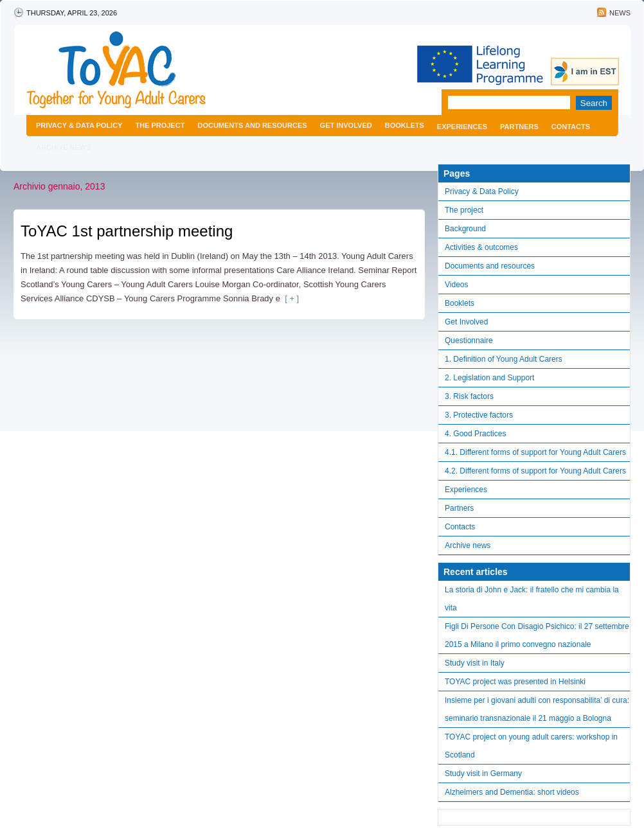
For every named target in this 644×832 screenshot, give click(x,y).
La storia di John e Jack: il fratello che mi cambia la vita (532, 599)
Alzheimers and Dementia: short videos (512, 792)
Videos (456, 285)
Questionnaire (469, 341)
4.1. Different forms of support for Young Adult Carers (535, 452)
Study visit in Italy (475, 663)
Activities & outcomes (481, 247)
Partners (519, 127)
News (620, 13)
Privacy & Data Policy (79, 125)
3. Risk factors (469, 396)
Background (465, 229)
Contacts (571, 127)
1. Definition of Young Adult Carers (504, 359)
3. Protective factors (479, 415)
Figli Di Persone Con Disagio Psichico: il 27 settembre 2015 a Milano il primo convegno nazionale (537, 635)
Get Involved (346, 125)
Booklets (405, 125)
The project (160, 125)
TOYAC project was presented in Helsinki (515, 682)
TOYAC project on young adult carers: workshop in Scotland (531, 746)
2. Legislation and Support (489, 378)
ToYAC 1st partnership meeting (127, 231)
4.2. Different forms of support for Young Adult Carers (535, 471)
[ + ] (290, 298)
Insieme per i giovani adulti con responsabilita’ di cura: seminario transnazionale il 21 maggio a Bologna (537, 709)
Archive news (64, 147)
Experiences (462, 127)
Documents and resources (252, 125)
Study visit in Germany (483, 774)
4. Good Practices (475, 434)
